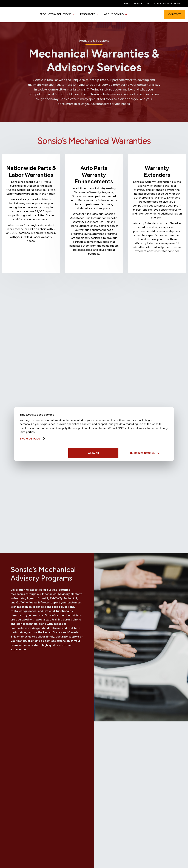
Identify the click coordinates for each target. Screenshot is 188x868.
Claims (127, 3)
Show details (30, 439)
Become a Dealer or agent (168, 3)
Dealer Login (142, 3)
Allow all (93, 453)
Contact (175, 14)
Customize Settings (144, 453)
